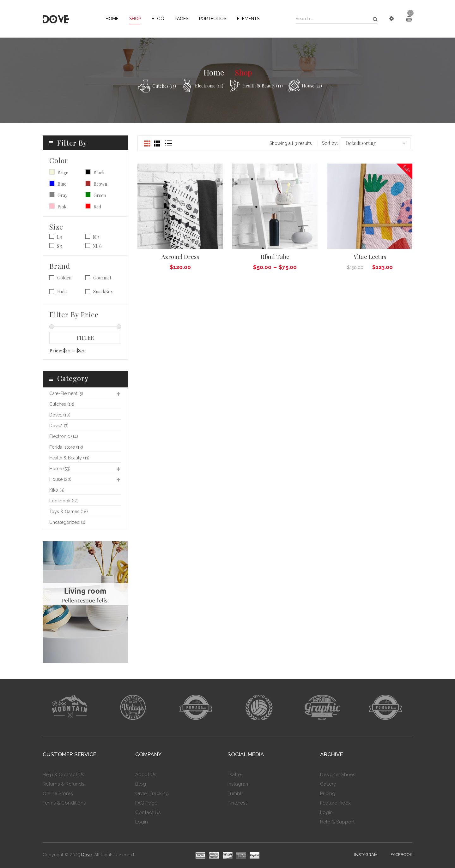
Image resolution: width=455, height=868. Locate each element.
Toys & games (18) (69, 512)
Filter (85, 338)
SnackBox (103, 292)
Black (88, 172)
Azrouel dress (180, 257)
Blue (52, 183)
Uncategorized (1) (67, 522)
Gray (52, 195)
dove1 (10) (60, 415)
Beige (52, 172)
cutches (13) (164, 86)
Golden (64, 278)
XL (96, 246)
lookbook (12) (64, 501)
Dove (87, 855)
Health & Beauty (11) (263, 86)
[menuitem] (112, 19)
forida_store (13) (66, 447)
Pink (52, 206)
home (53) (60, 469)
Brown (88, 183)
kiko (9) (57, 490)
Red (88, 206)
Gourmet (102, 278)
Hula (62, 292)
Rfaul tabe (275, 257)
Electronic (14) (209, 86)
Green (88, 195)
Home (214, 72)
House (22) (312, 86)
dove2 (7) (59, 426)
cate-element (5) (66, 393)
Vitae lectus (370, 257)
